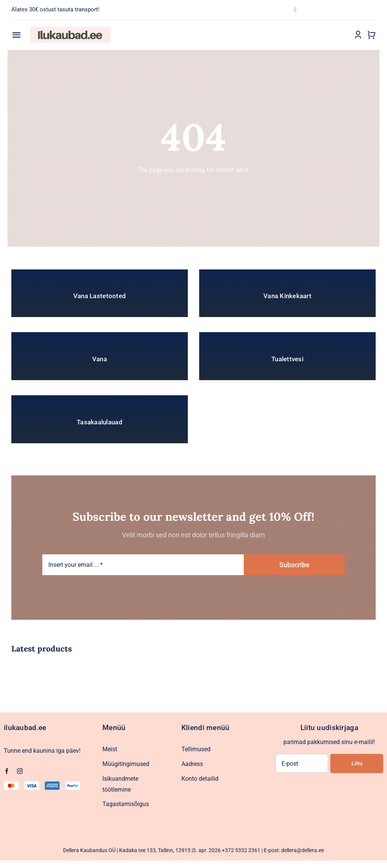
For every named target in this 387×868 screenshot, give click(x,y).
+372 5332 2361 (241, 850)
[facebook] (7, 771)
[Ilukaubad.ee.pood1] (70, 30)
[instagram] (20, 771)
